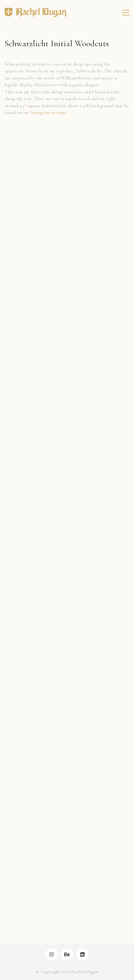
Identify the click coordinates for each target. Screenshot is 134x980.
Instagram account (48, 112)
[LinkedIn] (82, 954)
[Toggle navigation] (126, 13)
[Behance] (67, 954)
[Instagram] (52, 954)
